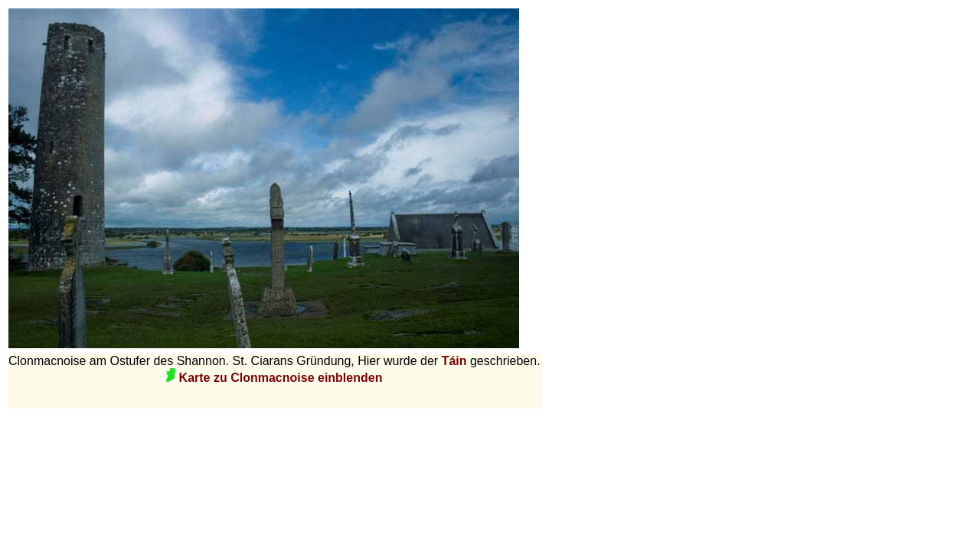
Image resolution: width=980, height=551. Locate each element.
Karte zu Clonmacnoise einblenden (274, 378)
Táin (456, 361)
